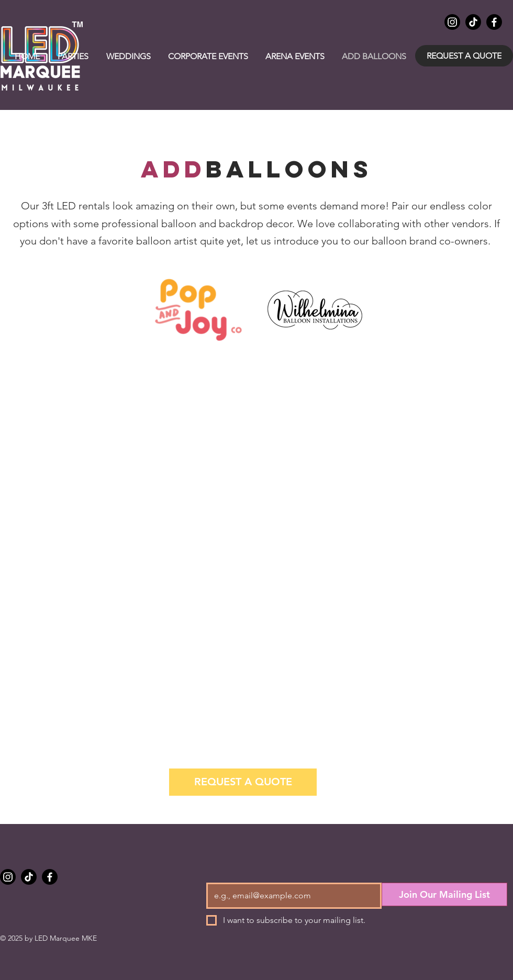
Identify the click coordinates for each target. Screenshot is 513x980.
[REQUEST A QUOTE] (464, 56)
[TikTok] (473, 22)
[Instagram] (452, 22)
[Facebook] (494, 22)
